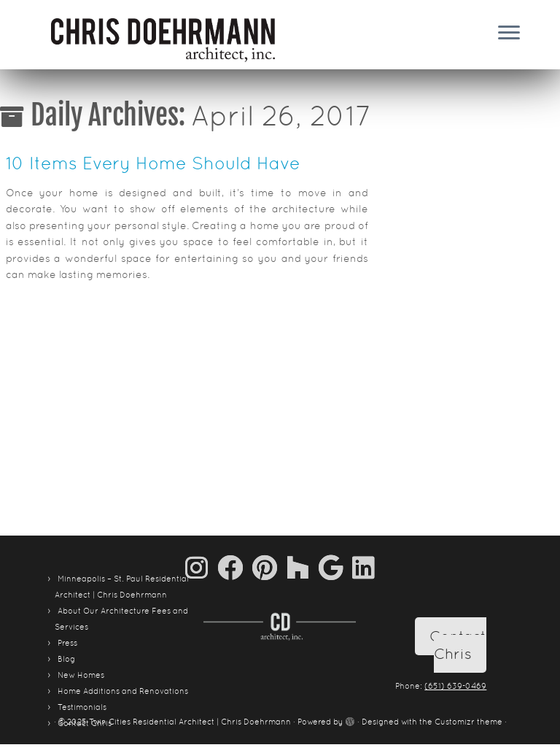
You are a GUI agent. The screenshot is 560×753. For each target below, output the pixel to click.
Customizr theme (468, 722)
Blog (66, 659)
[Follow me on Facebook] (235, 567)
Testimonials (82, 707)
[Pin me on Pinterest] (269, 567)
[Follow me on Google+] (335, 567)
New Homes (81, 675)
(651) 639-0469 (455, 686)
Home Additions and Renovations (123, 691)
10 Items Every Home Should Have (153, 163)
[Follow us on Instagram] (201, 567)
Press (67, 643)
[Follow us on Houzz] (303, 567)
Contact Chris (458, 645)
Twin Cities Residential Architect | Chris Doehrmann (190, 722)
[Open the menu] (509, 34)
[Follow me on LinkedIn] (363, 567)
